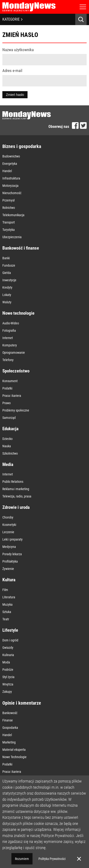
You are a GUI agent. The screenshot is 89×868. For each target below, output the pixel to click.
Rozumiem (22, 859)
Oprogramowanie (14, 353)
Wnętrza (8, 684)
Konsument (10, 381)
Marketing (9, 742)
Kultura (9, 580)
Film (5, 590)
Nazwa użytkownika (18, 50)
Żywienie (8, 569)
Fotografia (9, 331)
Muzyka (7, 604)
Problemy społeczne (16, 410)
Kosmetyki (9, 525)
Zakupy (7, 692)
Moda (6, 662)
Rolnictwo (9, 208)
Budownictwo (11, 156)
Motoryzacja (10, 186)
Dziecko (7, 439)
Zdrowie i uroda (16, 507)
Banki (6, 258)
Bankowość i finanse (21, 248)
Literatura (9, 597)
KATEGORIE (12, 19)
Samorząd (9, 418)
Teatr (6, 619)
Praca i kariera (12, 396)
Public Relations (13, 482)
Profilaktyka (10, 561)
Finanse (8, 720)
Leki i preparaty (12, 539)
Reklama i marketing (16, 489)
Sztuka (7, 612)
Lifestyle (10, 630)
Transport (9, 222)
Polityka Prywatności (52, 859)
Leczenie (8, 532)
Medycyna (9, 547)
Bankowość (10, 713)
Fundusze (9, 265)
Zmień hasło (15, 95)
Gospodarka (10, 728)
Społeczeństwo (16, 371)
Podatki (7, 388)
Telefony (8, 360)
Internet (8, 338)
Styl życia (8, 677)
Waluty (7, 302)
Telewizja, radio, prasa (17, 496)
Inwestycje (9, 280)
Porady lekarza (12, 554)
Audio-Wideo (11, 323)
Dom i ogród (10, 640)
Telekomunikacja (13, 215)
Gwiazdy (8, 648)
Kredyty (7, 287)
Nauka (7, 446)
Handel (7, 171)
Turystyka (9, 230)
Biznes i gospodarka (22, 146)
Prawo (7, 403)
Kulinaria (8, 655)
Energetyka (10, 164)
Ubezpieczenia (12, 237)
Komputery (10, 345)
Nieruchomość (12, 193)
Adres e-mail (12, 71)
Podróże (8, 670)
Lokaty (7, 295)
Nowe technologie (18, 313)
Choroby (8, 517)
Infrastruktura (11, 178)
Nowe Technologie (14, 757)
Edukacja (10, 429)
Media (8, 464)
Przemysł (9, 200)
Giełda (7, 273)
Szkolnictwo (10, 453)
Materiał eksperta (14, 750)
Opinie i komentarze (22, 703)
